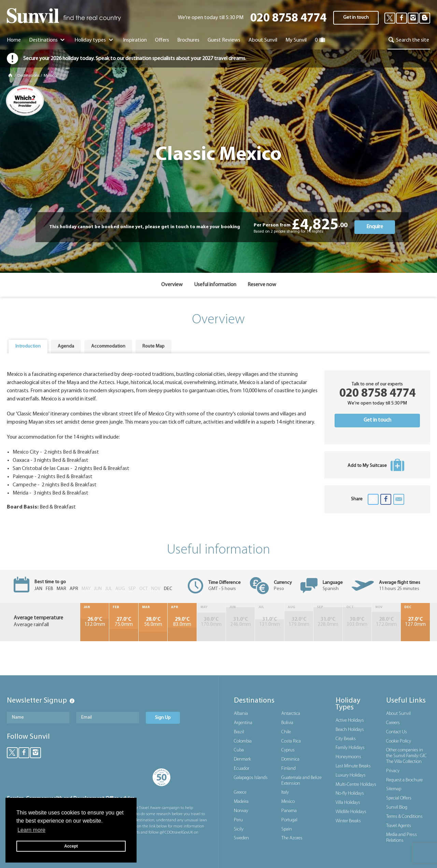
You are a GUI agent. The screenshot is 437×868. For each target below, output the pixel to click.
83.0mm (182, 622)
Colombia (243, 741)
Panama (289, 811)
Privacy (393, 771)
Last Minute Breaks (353, 766)
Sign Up (163, 718)
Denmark (242, 759)
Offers (162, 40)
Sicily (239, 829)
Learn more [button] (31, 830)
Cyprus (288, 750)
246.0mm (240, 622)
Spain (287, 829)
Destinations (48, 40)
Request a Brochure (404, 780)
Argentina (243, 723)
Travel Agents (399, 826)
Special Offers (399, 798)
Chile (286, 732)
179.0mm (299, 622)
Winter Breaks (348, 821)
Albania (241, 714)
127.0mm (415, 622)
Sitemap (394, 789)
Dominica (290, 759)
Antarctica (291, 714)
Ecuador (242, 769)
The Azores (292, 838)
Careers (393, 723)
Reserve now (262, 285)
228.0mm (328, 622)
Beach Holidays (350, 730)
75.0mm (124, 622)
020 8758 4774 (288, 19)
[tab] (28, 347)
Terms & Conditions (404, 817)
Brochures (188, 40)
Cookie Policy (399, 741)
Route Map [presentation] (153, 346)
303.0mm (357, 622)
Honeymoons (348, 757)
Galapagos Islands (251, 778)
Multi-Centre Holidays (356, 785)
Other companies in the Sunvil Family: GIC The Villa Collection (406, 756)
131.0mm (269, 622)
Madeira (241, 802)
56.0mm (153, 622)
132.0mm (95, 622)
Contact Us (397, 732)
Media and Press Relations (401, 838)
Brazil (239, 732)
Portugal (289, 820)
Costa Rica (291, 741)
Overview (172, 285)
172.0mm (386, 622)
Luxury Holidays (351, 775)
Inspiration (135, 40)
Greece (240, 792)
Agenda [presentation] (66, 346)
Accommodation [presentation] (108, 346)
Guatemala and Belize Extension (301, 781)
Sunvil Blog (397, 807)
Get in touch (356, 18)
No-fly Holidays (350, 793)
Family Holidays (350, 748)
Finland (288, 769)
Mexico (50, 76)
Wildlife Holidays (351, 812)
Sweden (241, 838)
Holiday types (94, 40)
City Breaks (346, 739)
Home (14, 40)
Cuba (239, 750)
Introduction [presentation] (28, 346)
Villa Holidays (348, 803)
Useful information (215, 285)
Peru (238, 820)
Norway (241, 811)
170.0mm (211, 622)
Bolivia (287, 723)
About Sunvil (398, 714)
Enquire (375, 227)
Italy (285, 792)
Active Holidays (350, 720)
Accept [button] (71, 846)
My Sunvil (296, 40)
